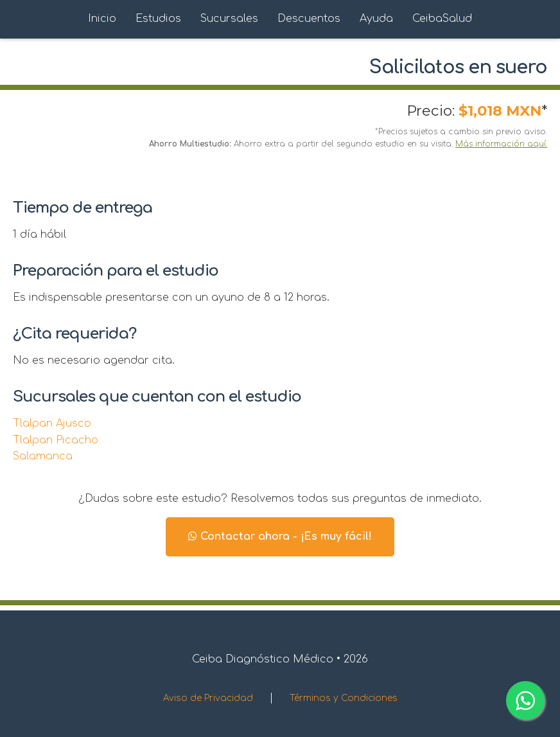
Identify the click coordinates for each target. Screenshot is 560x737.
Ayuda (376, 19)
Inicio (102, 19)
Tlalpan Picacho (56, 440)
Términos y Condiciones (344, 698)
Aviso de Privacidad (208, 698)
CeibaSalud (442, 19)
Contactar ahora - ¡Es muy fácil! (280, 537)
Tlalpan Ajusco (52, 423)
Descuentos (309, 19)
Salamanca (43, 456)
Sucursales (229, 19)
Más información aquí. (501, 144)
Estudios (158, 19)
